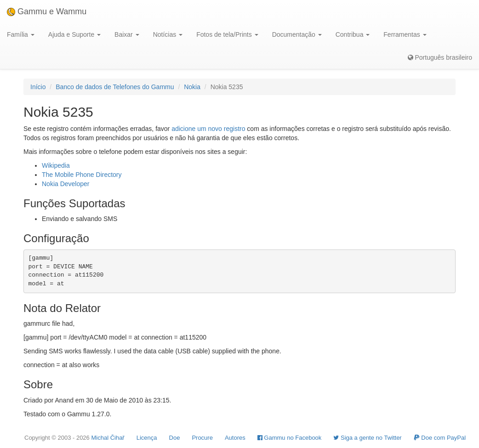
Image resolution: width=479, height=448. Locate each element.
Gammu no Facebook (290, 438)
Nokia (192, 87)
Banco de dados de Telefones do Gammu (115, 87)
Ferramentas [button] (405, 34)
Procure (202, 438)
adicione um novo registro (208, 129)
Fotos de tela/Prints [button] (227, 34)
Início (38, 87)
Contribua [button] (353, 34)
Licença (147, 438)
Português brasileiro (440, 57)
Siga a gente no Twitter (367, 438)
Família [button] (21, 34)
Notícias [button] (168, 34)
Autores (235, 438)
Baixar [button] (127, 34)
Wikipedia (56, 165)
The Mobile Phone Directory (82, 175)
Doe (175, 438)
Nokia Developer (66, 184)
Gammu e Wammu (47, 11)
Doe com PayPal (440, 438)
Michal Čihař (108, 438)
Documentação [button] (297, 34)
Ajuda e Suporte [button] (74, 34)
